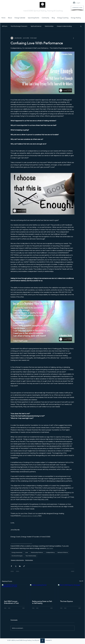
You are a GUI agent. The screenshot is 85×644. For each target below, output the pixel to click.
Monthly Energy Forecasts (19, 26)
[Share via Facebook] (11, 566)
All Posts (5, 26)
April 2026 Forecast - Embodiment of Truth (11, 602)
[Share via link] (24, 566)
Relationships (49, 26)
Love (27, 552)
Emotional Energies (17, 556)
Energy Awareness (17, 552)
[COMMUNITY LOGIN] (77, 8)
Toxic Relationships (31, 556)
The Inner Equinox (66, 601)
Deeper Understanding (64, 26)
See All (81, 581)
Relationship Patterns (37, 552)
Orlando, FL (49, 640)
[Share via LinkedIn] (20, 566)
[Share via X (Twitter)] (16, 566)
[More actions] (73, 38)
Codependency (50, 552)
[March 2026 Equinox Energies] (71, 591)
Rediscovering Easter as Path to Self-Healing (42, 602)
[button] (81, 26)
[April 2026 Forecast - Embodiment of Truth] (14, 591)
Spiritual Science (36, 26)
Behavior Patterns (63, 552)
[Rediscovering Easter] (43, 591)
